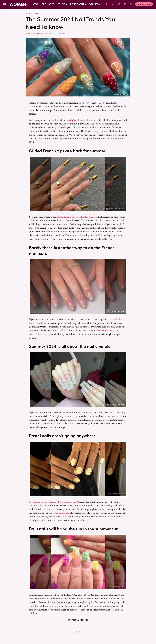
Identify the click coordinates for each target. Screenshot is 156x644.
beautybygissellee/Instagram (115, 405)
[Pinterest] (113, 4)
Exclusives (48, 4)
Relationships (78, 4)
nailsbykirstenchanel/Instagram (114, 209)
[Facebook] (106, 4)
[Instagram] (119, 4)
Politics (62, 4)
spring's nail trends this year (81, 120)
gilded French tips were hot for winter (76, 217)
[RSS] (131, 4)
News (36, 4)
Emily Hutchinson (36, 34)
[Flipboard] (125, 4)
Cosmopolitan (63, 513)
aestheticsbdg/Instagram (116, 311)
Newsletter (144, 4)
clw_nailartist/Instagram (117, 494)
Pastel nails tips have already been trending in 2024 (55, 502)
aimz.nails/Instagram (121, 94)
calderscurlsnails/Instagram (115, 587)
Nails (37, 14)
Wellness (94, 4)
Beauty (29, 14)
